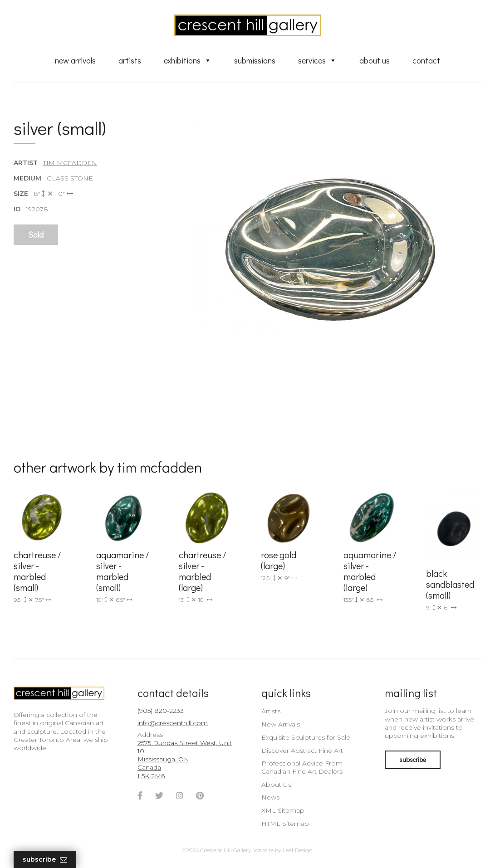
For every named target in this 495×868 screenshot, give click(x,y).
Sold (36, 234)
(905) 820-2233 (161, 711)
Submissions (255, 60)
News (270, 797)
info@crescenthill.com (173, 723)
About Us (375, 60)
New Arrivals (75, 60)
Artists (130, 60)
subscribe (413, 759)
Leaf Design (298, 850)
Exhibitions (188, 60)
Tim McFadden (70, 163)
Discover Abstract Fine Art (302, 751)
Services (317, 60)
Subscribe (45, 860)
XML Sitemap (283, 810)
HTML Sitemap (285, 824)
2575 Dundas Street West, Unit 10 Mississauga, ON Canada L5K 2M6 (185, 759)
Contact (426, 60)
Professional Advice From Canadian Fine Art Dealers (302, 767)
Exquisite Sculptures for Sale (306, 737)
